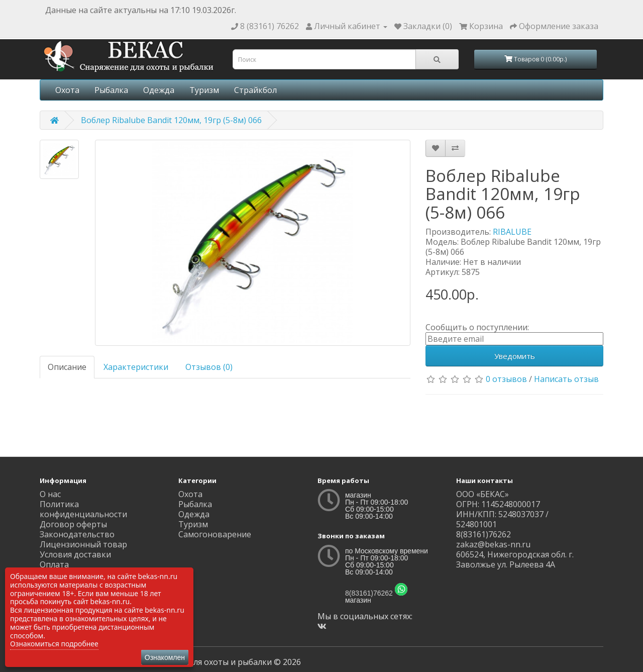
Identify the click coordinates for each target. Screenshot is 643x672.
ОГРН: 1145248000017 (498, 504)
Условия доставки (75, 554)
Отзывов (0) (209, 367)
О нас (50, 494)
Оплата (54, 564)
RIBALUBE (512, 232)
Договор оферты (73, 524)
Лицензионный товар (83, 544)
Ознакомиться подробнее (54, 644)
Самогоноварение (215, 534)
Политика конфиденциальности (83, 509)
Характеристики (136, 367)
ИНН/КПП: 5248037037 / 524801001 (502, 519)
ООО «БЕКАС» (483, 494)
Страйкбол (255, 90)
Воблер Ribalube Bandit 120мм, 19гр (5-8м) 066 (171, 120)
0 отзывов (506, 379)
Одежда (159, 90)
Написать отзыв (566, 379)
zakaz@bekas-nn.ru (493, 544)
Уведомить (515, 356)
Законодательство (77, 534)
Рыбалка (111, 90)
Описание (67, 367)
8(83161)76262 (369, 593)
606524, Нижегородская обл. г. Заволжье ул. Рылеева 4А (515, 559)
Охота (67, 90)
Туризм (204, 90)
